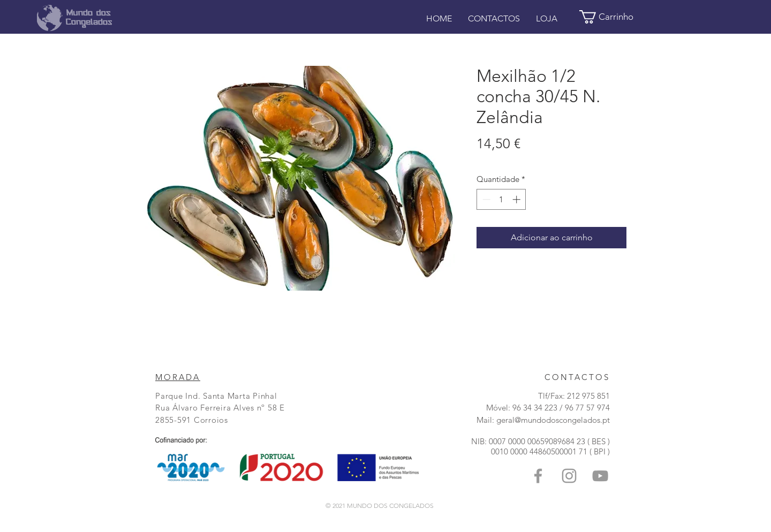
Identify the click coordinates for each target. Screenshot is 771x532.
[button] (614, 17)
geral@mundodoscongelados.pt (553, 420)
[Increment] (517, 199)
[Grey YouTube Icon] (600, 476)
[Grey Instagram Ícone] (569, 476)
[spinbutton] (501, 199)
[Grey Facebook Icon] (538, 476)
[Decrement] (485, 199)
